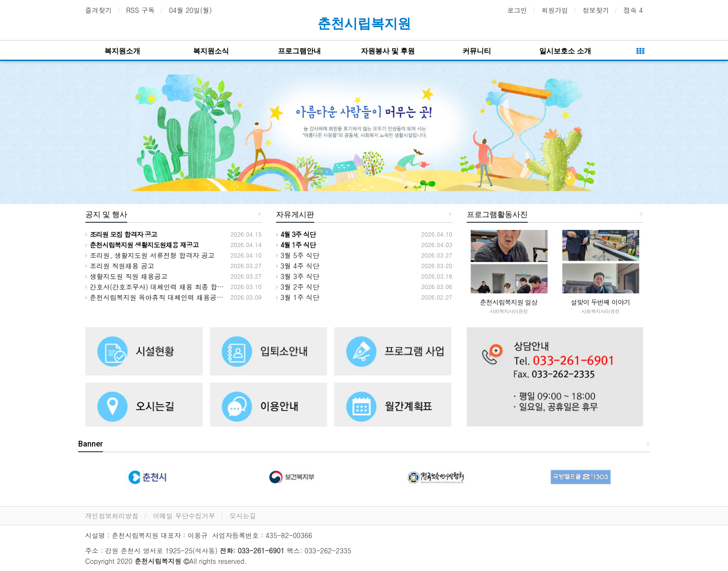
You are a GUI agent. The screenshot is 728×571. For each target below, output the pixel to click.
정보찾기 (596, 10)
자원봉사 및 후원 (388, 51)
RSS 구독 (141, 10)
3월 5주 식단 (298, 255)
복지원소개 (122, 51)
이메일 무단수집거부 (184, 516)
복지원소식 (211, 51)
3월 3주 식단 (298, 276)
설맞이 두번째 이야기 (600, 302)
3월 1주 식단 (298, 297)
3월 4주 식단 (298, 266)
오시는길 (243, 516)
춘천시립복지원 (364, 24)
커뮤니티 (477, 51)
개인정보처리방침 (112, 516)
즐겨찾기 (99, 10)
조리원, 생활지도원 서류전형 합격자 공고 (150, 255)
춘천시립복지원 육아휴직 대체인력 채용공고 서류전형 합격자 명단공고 (195, 297)
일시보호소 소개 (565, 51)
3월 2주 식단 (298, 287)
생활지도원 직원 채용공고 (127, 276)
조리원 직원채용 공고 (120, 266)
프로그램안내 (299, 51)
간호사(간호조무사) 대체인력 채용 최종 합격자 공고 (166, 287)
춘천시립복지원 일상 (508, 302)
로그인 (517, 10)
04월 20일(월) (190, 10)
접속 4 (633, 10)
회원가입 (555, 10)
